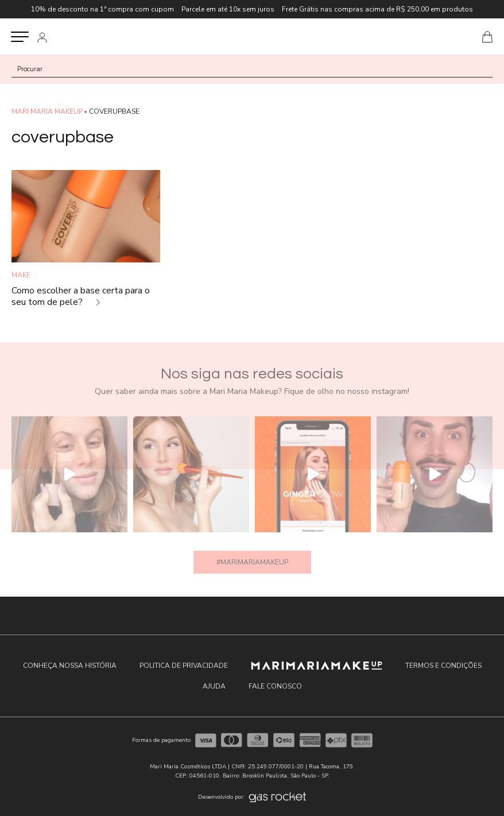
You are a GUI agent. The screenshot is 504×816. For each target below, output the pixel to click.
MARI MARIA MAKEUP (47, 111)
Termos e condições (443, 666)
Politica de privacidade (184, 666)
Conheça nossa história (70, 666)
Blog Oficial (251, 36)
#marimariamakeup (252, 562)
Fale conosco (275, 686)
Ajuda (214, 686)
